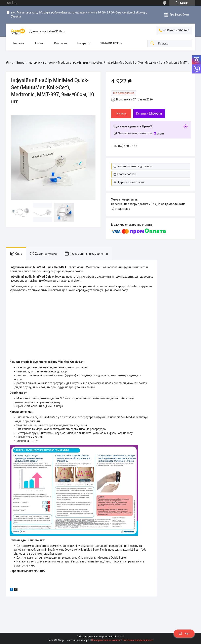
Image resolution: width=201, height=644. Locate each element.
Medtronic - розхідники (73, 63)
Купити (121, 114)
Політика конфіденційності (138, 640)
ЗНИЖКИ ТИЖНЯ (111, 43)
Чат (184, 634)
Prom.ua (120, 637)
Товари (82, 43)
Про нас (39, 43)
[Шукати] (152, 44)
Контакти (61, 43)
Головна (18, 43)
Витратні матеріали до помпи (36, 63)
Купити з (149, 114)
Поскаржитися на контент (106, 640)
